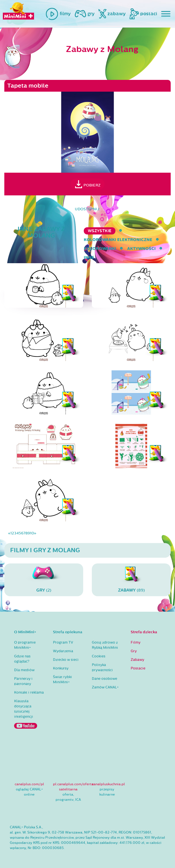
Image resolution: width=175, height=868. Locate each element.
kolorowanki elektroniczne (118, 240)
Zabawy (137, 660)
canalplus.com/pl (29, 784)
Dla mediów (24, 670)
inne (89, 258)
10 (32, 533)
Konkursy (61, 668)
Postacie (138, 668)
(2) (44, 580)
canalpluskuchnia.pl (108, 784)
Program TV (63, 642)
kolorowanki (100, 249)
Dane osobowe (104, 679)
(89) (131, 580)
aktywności (141, 249)
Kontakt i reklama (29, 692)
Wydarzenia (63, 651)
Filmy (136, 642)
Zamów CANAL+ (105, 687)
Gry (134, 651)
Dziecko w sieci (66, 660)
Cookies (99, 656)
